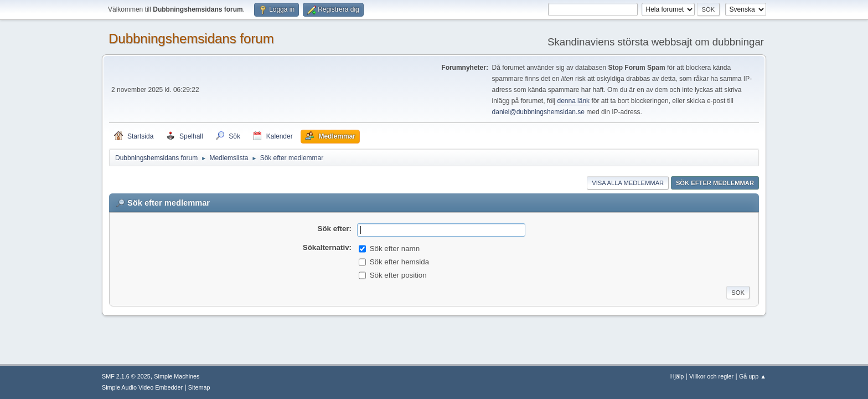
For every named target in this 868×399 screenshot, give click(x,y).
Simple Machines (177, 376)
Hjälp (677, 376)
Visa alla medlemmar (628, 183)
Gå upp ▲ (753, 376)
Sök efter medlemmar (715, 183)
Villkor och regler (711, 376)
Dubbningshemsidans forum (191, 39)
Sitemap (199, 387)
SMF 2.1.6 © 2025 (126, 376)
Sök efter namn (395, 249)
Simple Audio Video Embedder (142, 387)
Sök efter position (398, 275)
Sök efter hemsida (399, 262)
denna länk (573, 101)
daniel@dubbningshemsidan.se (538, 112)
